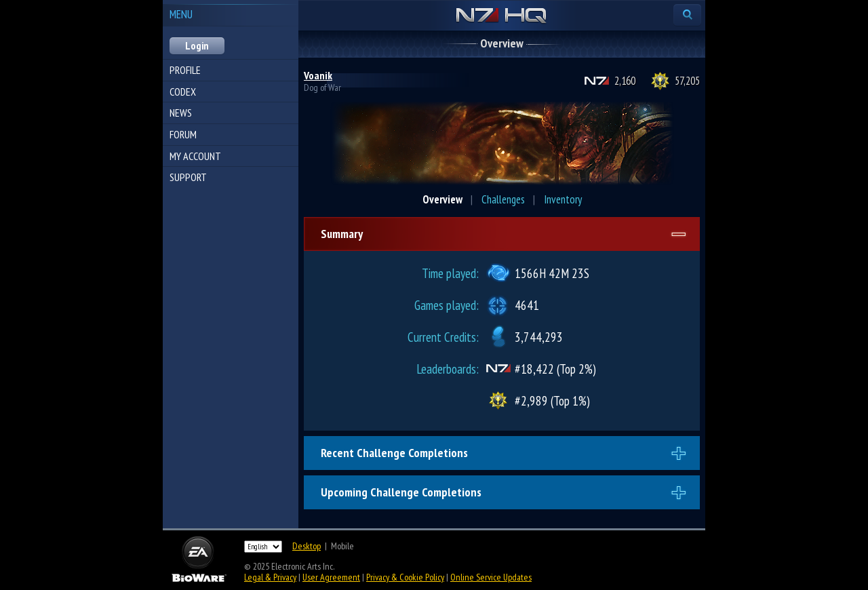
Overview (442, 199)
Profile (185, 70)
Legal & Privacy (270, 577)
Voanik (318, 75)
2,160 (625, 81)
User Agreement (331, 577)
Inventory (563, 199)
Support (188, 177)
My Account (195, 156)
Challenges (503, 199)
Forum (183, 134)
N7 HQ (501, 16)
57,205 (687, 81)
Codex (183, 92)
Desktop (307, 546)
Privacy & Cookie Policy (405, 577)
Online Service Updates (491, 577)
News (181, 113)
